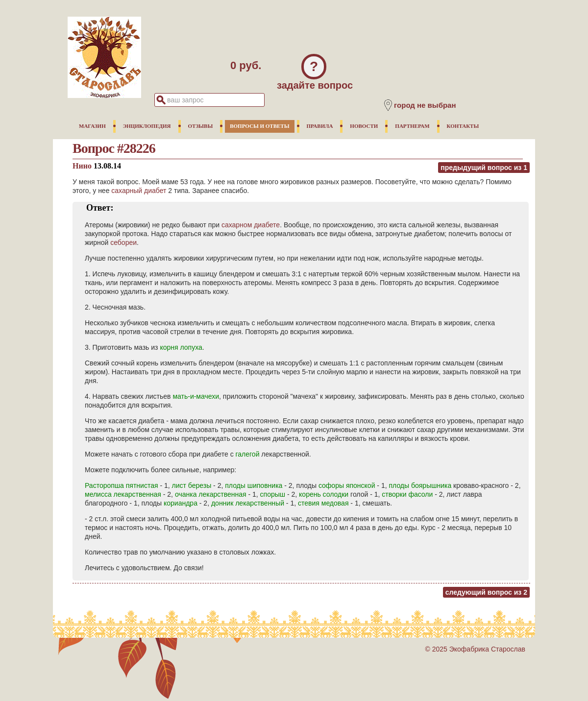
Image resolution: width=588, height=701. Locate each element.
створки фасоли (407, 494)
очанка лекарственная (211, 494)
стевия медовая (323, 503)
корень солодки (324, 494)
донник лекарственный (248, 503)
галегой (248, 454)
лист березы (192, 485)
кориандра (181, 503)
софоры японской (347, 485)
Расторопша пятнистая (122, 485)
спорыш (273, 494)
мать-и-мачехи (196, 396)
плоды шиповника (254, 485)
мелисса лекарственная (123, 494)
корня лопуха (181, 347)
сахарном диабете (251, 225)
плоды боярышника (420, 485)
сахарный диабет (139, 191)
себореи (123, 242)
